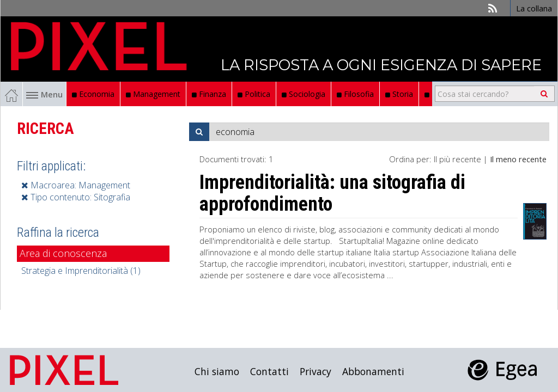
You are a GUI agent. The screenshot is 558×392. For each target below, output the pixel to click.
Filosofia (355, 94)
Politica (254, 94)
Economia (93, 94)
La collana (534, 8)
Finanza (209, 94)
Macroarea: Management (76, 185)
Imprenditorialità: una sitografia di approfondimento (332, 193)
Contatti (269, 371)
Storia (399, 94)
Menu (44, 94)
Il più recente (457, 159)
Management (153, 94)
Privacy (316, 371)
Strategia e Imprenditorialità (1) (81, 271)
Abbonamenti (373, 371)
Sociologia (304, 94)
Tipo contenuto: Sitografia (76, 197)
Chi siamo (217, 371)
